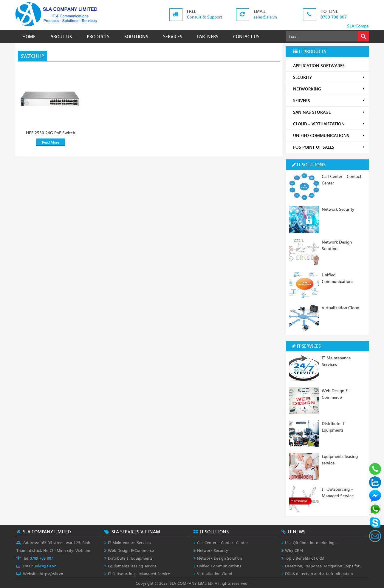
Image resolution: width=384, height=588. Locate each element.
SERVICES (173, 36)
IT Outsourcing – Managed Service (139, 574)
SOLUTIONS (136, 36)
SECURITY (329, 77)
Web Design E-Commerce (131, 550)
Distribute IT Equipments (130, 558)
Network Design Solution (220, 558)
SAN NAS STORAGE (329, 112)
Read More (51, 142)
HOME (29, 36)
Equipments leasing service (132, 566)
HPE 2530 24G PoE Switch (51, 133)
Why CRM (294, 550)
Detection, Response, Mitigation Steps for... (323, 566)
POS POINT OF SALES (329, 147)
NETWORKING (329, 89)
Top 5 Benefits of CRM (305, 558)
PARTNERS (208, 36)
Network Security (338, 209)
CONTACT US (246, 36)
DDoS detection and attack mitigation (319, 574)
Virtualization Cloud (340, 308)
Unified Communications (219, 566)
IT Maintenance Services (130, 542)
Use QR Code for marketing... (311, 542)
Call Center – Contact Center (223, 542)
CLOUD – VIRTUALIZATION (329, 124)
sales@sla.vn (265, 17)
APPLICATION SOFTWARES (319, 66)
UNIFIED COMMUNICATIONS (329, 135)
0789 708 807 (334, 17)
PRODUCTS (98, 36)
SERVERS (329, 100)
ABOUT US (61, 36)
